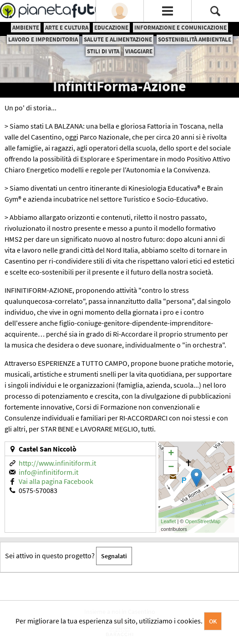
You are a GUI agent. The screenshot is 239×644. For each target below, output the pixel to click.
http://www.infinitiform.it (57, 463)
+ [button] (171, 454)
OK (213, 621)
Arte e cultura (67, 28)
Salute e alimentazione (118, 39)
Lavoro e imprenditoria (43, 39)
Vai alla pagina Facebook (56, 481)
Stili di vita (103, 51)
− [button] (171, 467)
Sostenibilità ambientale (195, 39)
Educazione (111, 28)
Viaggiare (139, 51)
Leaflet (168, 521)
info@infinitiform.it (48, 472)
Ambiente (26, 28)
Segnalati (114, 556)
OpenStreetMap (203, 521)
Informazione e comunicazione (181, 28)
